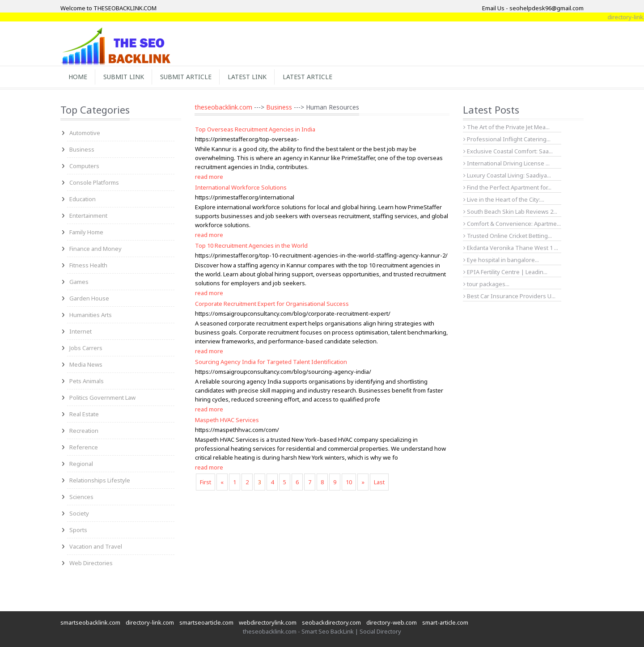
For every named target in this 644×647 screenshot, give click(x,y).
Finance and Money (95, 249)
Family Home (86, 232)
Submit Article (186, 77)
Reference (84, 447)
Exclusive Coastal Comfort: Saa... (508, 151)
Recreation (84, 431)
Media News (86, 364)
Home (78, 77)
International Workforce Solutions (241, 187)
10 (349, 482)
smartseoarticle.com (206, 622)
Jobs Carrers (86, 348)
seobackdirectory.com (331, 622)
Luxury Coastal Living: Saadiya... (507, 175)
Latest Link (247, 77)
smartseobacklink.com (90, 622)
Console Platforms (94, 182)
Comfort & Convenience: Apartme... (512, 224)
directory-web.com (392, 622)
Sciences (81, 497)
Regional (81, 464)
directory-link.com (150, 622)
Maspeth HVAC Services (227, 420)
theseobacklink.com (223, 107)
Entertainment (88, 216)
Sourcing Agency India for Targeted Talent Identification (271, 362)
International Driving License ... (506, 163)
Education (83, 199)
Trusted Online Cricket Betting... (508, 236)
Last (379, 482)
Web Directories (91, 563)
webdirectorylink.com (268, 622)
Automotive (85, 133)
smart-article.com (445, 622)
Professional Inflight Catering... (507, 139)
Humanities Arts (91, 315)
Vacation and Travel (96, 546)
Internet (80, 331)
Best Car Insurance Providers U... (509, 296)
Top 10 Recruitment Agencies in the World (251, 245)
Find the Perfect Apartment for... (507, 187)
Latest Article (307, 77)
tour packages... (486, 284)
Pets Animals (87, 381)
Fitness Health (88, 265)
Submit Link (124, 77)
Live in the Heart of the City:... (504, 199)
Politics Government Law (102, 398)
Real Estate (84, 414)
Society (79, 513)
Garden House (89, 298)
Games (79, 282)
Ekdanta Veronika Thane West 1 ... (511, 248)
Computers (84, 166)
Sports (78, 530)
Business (82, 149)
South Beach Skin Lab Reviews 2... (510, 211)
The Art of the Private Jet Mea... (506, 127)
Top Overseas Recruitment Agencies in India (255, 129)
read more (209, 177)
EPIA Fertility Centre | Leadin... (505, 272)
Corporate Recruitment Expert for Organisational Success (272, 304)
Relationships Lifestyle (100, 480)
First (205, 482)
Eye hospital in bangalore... (501, 260)
